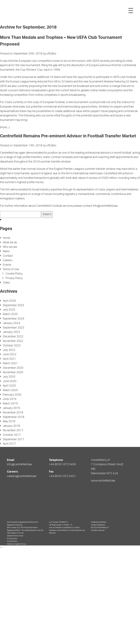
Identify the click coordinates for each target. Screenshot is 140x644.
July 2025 (9, 310)
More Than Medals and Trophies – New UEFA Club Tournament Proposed (61, 41)
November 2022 (13, 341)
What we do (10, 243)
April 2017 (9, 444)
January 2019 (11, 408)
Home (6, 238)
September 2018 (14, 417)
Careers (8, 261)
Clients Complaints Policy (16, 544)
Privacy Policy (14, 278)
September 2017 (14, 440)
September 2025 (14, 306)
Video (6, 283)
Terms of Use (11, 270)
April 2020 (9, 386)
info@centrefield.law (19, 465)
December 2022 (13, 337)
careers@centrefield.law (22, 476)
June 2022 (10, 355)
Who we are (10, 247)
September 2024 (14, 319)
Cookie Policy (14, 274)
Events (7, 265)
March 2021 (10, 364)
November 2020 (13, 373)
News (6, 252)
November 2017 (13, 431)
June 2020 (10, 381)
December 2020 (13, 368)
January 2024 (11, 323)
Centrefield (69, 10)
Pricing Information (31, 528)
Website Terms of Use (15, 536)
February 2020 (12, 395)
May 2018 (9, 422)
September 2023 (14, 328)
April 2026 (9, 301)
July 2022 (9, 350)
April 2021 (9, 359)
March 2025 (10, 314)
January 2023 (11, 332)
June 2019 (10, 399)
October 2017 (12, 435)
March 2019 (10, 404)
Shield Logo (11, 11)
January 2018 (11, 426)
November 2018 (13, 413)
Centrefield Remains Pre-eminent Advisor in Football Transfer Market (68, 137)
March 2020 (10, 390)
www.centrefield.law (103, 481)
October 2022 (12, 346)
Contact (8, 256)
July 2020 (9, 377)
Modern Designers (98, 525)
